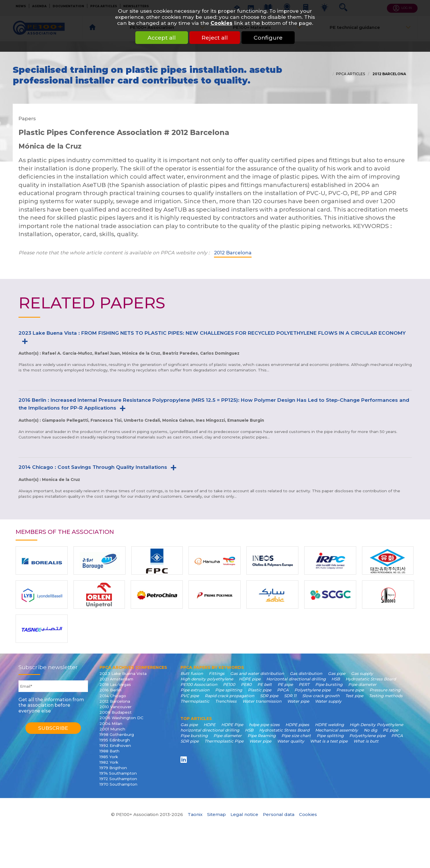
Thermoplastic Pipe (224, 741)
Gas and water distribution (257, 673)
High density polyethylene (207, 679)
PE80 (246, 684)
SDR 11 (290, 696)
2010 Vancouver (116, 707)
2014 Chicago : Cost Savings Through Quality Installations (93, 467)
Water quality (291, 741)
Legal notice (244, 814)
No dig (370, 730)
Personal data (279, 814)
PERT (304, 684)
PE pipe (285, 684)
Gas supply (362, 673)
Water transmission (262, 701)
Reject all (215, 38)
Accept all (162, 38)
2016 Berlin (110, 690)
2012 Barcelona (389, 74)
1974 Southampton (118, 773)
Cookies (222, 23)
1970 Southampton (118, 784)
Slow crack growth (321, 696)
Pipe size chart (296, 736)
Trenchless (226, 701)
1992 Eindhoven (115, 745)
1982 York (109, 762)
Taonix (195, 814)
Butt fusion (192, 673)
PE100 (229, 684)
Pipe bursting (329, 684)
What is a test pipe (329, 741)
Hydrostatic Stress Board (371, 679)
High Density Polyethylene (376, 725)
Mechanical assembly (337, 730)
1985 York (109, 757)
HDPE (210, 725)
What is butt (366, 741)
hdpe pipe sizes (264, 725)
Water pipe (298, 701)
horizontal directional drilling (210, 730)
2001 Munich (112, 729)
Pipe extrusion (195, 690)
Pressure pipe (350, 690)
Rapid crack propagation (229, 696)
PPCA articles (350, 74)
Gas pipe (337, 673)
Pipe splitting (229, 690)
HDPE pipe (250, 679)
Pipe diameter (362, 684)
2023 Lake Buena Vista (123, 673)
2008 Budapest (116, 712)
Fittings (217, 673)
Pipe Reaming (262, 736)
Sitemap (216, 814)
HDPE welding (329, 725)
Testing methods (386, 696)
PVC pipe (190, 696)
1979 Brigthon (113, 768)
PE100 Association (199, 684)
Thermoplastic (195, 701)
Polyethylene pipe (312, 690)
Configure (268, 38)
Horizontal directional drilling (296, 679)
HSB (336, 679)
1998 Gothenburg (117, 734)
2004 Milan (111, 723)
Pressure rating (385, 690)
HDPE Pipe (232, 725)
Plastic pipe (260, 690)
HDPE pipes (297, 725)
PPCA (283, 690)
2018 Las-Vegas (115, 684)
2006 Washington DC (121, 718)
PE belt (265, 684)
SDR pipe (269, 696)
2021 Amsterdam (116, 679)
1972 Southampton (118, 779)
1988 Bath (109, 751)
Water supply (328, 701)
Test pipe (354, 696)
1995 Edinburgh (115, 740)
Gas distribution (306, 673)
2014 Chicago (113, 696)
